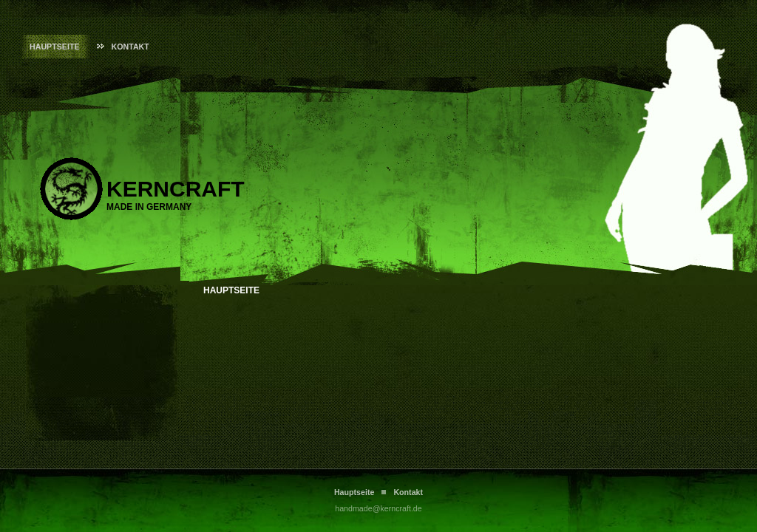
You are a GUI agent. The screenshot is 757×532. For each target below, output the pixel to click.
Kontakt (130, 47)
